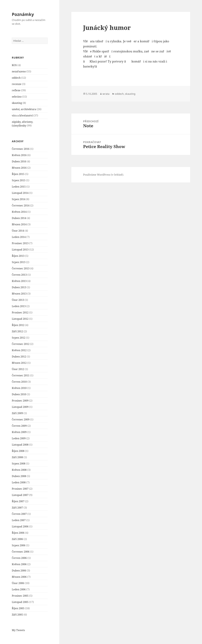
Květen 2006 (19, 564)
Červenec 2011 (21, 375)
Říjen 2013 (18, 256)
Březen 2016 (19, 168)
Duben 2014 (19, 218)
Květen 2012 (19, 350)
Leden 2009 (19, 438)
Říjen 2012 (18, 325)
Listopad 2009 (20, 407)
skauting (17, 103)
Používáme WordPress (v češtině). (104, 175)
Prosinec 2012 (20, 312)
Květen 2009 (19, 432)
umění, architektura (24, 109)
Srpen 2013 (19, 262)
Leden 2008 (19, 482)
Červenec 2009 (21, 419)
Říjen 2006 (18, 533)
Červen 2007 (19, 514)
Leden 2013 (19, 306)
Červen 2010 (19, 382)
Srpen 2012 (19, 338)
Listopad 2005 (20, 602)
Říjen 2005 (18, 608)
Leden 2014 (19, 237)
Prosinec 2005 (20, 596)
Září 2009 (17, 413)
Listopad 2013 (20, 250)
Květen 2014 (19, 212)
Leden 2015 (19, 187)
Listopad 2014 (20, 193)
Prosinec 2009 (20, 401)
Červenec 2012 (21, 344)
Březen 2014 (19, 224)
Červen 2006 (19, 558)
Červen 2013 (19, 275)
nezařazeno (19, 71)
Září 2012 (17, 331)
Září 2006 (17, 539)
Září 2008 (17, 457)
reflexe (16, 90)
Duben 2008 (19, 476)
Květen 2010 (19, 388)
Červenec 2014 (21, 205)
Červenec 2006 (21, 552)
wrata (106, 94)
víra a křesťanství (22, 115)
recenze (17, 84)
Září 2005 (17, 615)
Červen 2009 (19, 426)
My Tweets (18, 630)
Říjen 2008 (18, 451)
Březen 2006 (19, 577)
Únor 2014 (18, 231)
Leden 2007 (19, 520)
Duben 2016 (19, 161)
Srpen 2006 (19, 545)
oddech (16, 78)
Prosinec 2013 (20, 243)
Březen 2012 (19, 363)
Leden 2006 (19, 589)
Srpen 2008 (19, 464)
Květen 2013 (19, 281)
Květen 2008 (19, 470)
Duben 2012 (19, 357)
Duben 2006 (19, 571)
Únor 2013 (18, 300)
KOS (14, 65)
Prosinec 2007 (20, 489)
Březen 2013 (19, 294)
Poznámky (23, 14)
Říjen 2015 (18, 174)
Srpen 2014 (19, 199)
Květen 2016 (19, 155)
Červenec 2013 (21, 268)
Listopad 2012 (20, 319)
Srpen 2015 (19, 180)
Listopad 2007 (20, 495)
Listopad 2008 (20, 445)
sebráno (17, 97)
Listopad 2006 (20, 526)
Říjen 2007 (18, 501)
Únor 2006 (18, 583)
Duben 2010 (19, 394)
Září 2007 (17, 508)
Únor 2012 (18, 369)
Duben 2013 (19, 287)
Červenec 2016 (21, 149)
